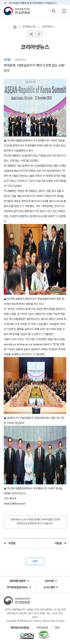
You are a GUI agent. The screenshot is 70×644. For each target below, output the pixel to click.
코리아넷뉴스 (48, 27)
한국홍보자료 (29, 27)
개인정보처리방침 (20, 628)
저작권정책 (42, 628)
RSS (57, 628)
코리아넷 (49, 581)
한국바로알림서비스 (18, 587)
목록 (35, 561)
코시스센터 (49, 587)
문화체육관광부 (18, 581)
